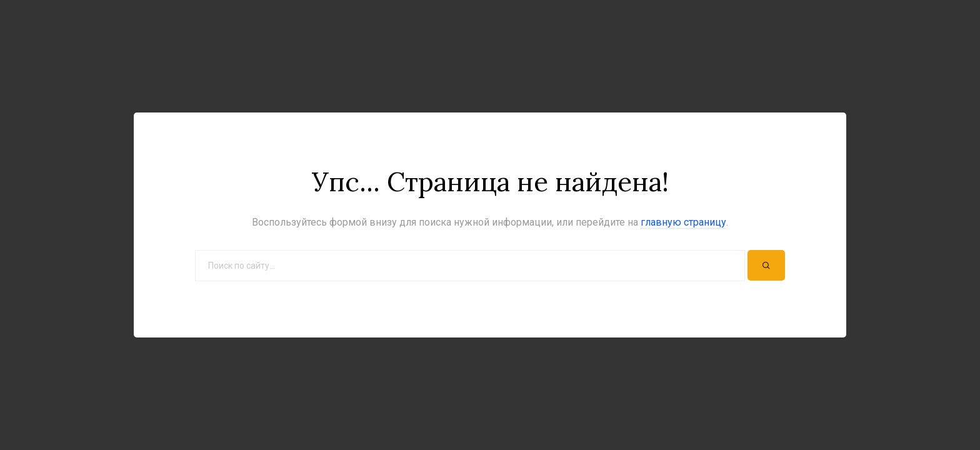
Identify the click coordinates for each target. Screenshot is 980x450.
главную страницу (683, 222)
